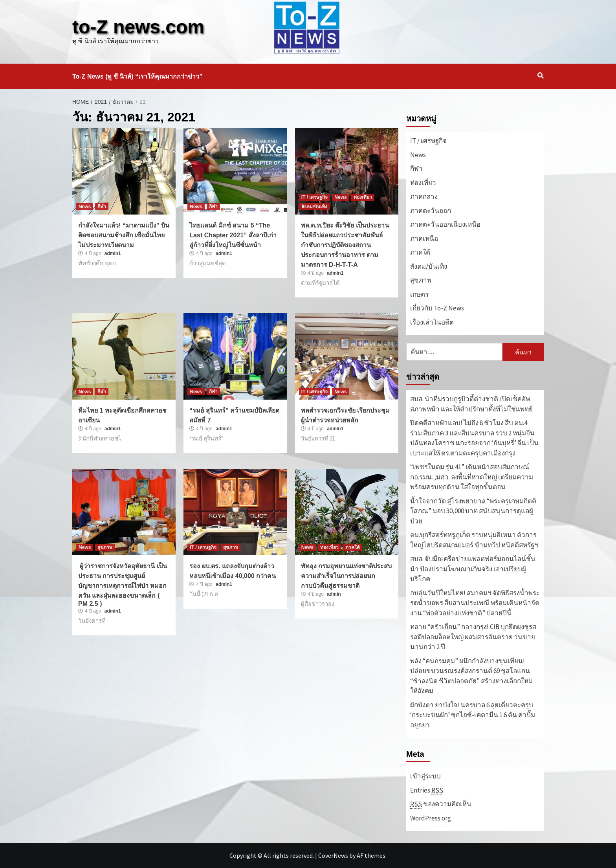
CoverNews (333, 855)
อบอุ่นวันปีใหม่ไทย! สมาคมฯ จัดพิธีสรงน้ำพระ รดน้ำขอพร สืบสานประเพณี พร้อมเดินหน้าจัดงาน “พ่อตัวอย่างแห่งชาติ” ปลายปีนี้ (475, 603)
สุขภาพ (105, 547)
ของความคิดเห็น (441, 804)
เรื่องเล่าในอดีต (432, 322)
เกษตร (419, 294)
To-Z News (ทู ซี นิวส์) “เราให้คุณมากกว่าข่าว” (137, 76)
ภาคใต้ (353, 547)
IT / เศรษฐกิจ (315, 197)
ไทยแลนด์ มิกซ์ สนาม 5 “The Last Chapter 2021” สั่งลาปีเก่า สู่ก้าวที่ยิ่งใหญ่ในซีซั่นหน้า (233, 235)
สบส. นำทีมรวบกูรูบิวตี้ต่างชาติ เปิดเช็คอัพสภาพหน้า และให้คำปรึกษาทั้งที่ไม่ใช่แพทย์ (471, 404)
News (85, 207)
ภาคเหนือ (424, 239)
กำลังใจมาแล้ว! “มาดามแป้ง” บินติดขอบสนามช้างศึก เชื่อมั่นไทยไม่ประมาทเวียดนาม (124, 235)
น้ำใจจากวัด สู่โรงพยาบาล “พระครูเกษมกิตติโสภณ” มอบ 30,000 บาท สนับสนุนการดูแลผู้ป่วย (473, 511)
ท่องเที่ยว (363, 197)
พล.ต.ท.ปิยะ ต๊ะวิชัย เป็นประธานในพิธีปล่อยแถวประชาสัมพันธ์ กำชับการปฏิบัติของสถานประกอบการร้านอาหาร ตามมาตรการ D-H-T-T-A (345, 245)
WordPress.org (431, 818)
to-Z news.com (138, 27)
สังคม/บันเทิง (314, 207)
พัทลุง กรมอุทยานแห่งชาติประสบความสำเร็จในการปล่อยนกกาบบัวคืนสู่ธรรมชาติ (346, 576)
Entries (427, 790)
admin (334, 594)
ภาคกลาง (424, 196)
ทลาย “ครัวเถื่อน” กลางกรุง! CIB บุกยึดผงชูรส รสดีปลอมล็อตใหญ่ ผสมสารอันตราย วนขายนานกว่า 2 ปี (473, 637)
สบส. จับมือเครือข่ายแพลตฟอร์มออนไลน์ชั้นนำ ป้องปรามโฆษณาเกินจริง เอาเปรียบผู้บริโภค (473, 569)
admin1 (113, 253)
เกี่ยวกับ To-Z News (437, 308)
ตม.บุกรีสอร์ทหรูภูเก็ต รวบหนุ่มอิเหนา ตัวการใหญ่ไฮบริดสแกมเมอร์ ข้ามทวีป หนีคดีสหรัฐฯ (474, 540)
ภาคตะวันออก (431, 211)
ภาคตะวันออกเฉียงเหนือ (445, 224)
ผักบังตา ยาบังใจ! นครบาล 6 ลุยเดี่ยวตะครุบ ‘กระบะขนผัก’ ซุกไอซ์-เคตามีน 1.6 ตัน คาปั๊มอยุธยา (473, 715)
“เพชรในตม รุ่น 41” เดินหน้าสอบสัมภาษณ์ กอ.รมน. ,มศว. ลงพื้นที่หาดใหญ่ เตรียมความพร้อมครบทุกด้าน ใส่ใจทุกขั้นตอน (472, 477)
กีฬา (102, 207)
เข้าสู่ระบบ (425, 776)
